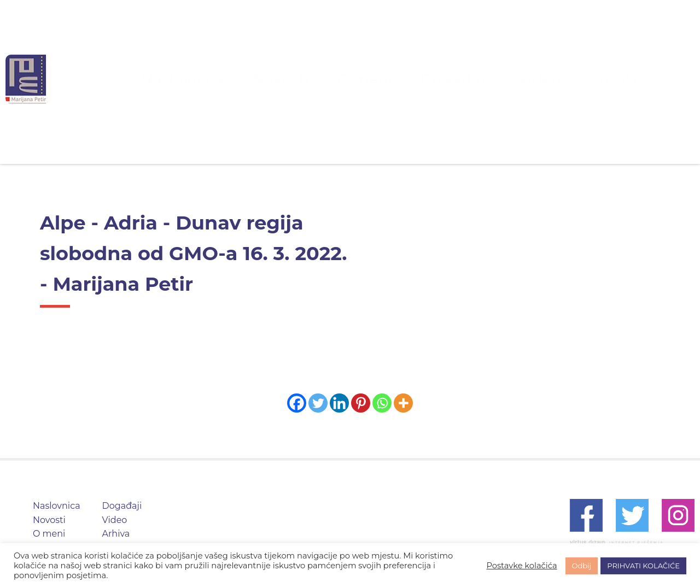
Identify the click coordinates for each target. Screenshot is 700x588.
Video (494, 79)
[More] (403, 403)
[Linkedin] (339, 403)
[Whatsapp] (382, 403)
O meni (369, 79)
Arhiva (549, 79)
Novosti (308, 79)
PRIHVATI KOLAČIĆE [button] (643, 566)
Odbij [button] (582, 566)
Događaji (433, 79)
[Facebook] (297, 403)
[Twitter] (318, 403)
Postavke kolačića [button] (521, 566)
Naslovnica (240, 79)
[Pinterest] (361, 403)
